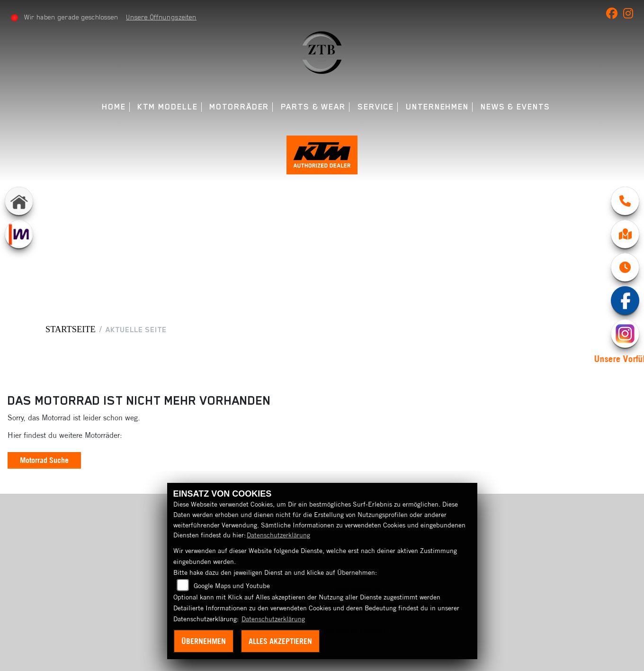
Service (376, 107)
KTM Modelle (167, 107)
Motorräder (239, 107)
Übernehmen (204, 641)
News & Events (515, 107)
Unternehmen (437, 107)
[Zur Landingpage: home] (19, 201)
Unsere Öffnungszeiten (161, 17)
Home (114, 107)
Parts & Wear (313, 107)
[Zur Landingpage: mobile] (19, 234)
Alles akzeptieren (280, 641)
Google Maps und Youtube (232, 586)
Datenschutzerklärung (278, 535)
